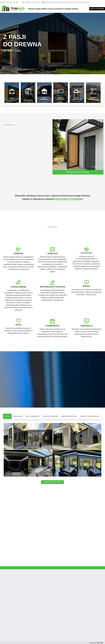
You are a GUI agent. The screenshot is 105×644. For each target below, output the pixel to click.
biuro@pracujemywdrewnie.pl (53, 2)
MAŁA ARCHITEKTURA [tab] (69, 416)
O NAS (50, 9)
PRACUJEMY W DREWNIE (69, 199)
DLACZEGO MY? (58, 9)
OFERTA (44, 9)
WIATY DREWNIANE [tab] (32, 416)
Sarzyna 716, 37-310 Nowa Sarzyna (77, 2)
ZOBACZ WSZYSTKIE (52, 482)
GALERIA (68, 9)
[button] (91, 167)
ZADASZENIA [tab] (18, 416)
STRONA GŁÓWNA (34, 9)
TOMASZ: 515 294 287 (31, 2)
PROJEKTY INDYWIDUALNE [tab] (89, 416)
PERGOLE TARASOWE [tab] (50, 416)
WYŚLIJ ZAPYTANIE (97, 9)
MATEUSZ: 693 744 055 (9, 2)
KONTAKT (75, 9)
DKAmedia (100, 643)
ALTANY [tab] (7, 416)
